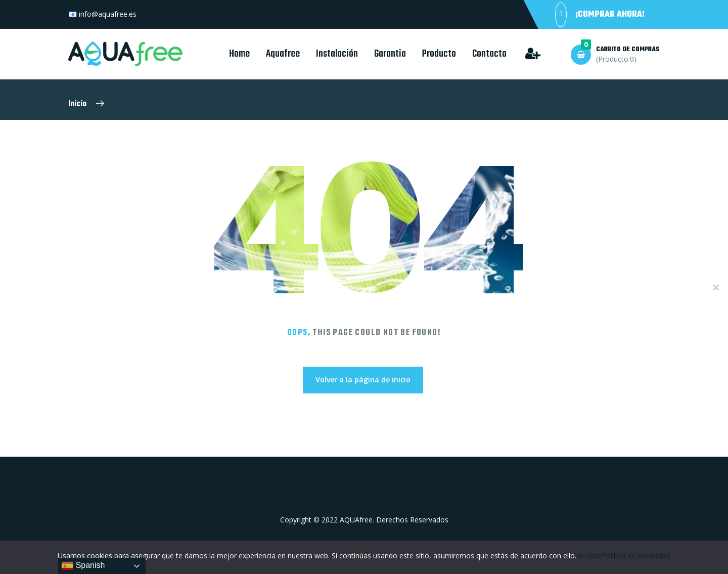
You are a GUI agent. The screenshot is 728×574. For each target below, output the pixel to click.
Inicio (77, 104)
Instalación (337, 54)
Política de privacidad (636, 556)
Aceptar (589, 556)
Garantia (390, 54)
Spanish (83, 566)
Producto (439, 54)
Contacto (489, 54)
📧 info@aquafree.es (102, 14)
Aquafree (283, 54)
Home (239, 54)
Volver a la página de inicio (363, 380)
